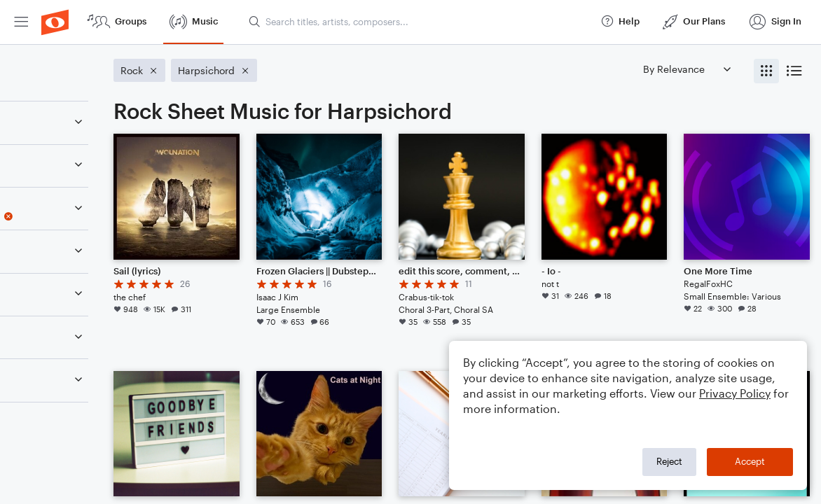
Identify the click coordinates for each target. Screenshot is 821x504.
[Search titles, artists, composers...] (418, 22)
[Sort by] (687, 69)
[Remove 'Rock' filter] (104, 260)
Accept (750, 461)
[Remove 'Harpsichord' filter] (104, 217)
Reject (669, 461)
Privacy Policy (735, 393)
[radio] (766, 71)
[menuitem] (21, 22)
